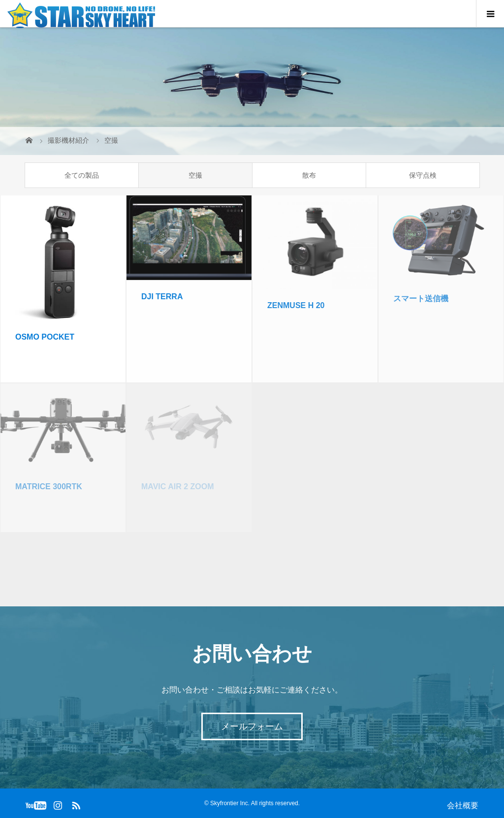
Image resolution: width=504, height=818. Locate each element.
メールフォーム (252, 726)
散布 (309, 175)
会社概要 (463, 805)
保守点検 (423, 175)
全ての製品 (82, 175)
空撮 (195, 175)
